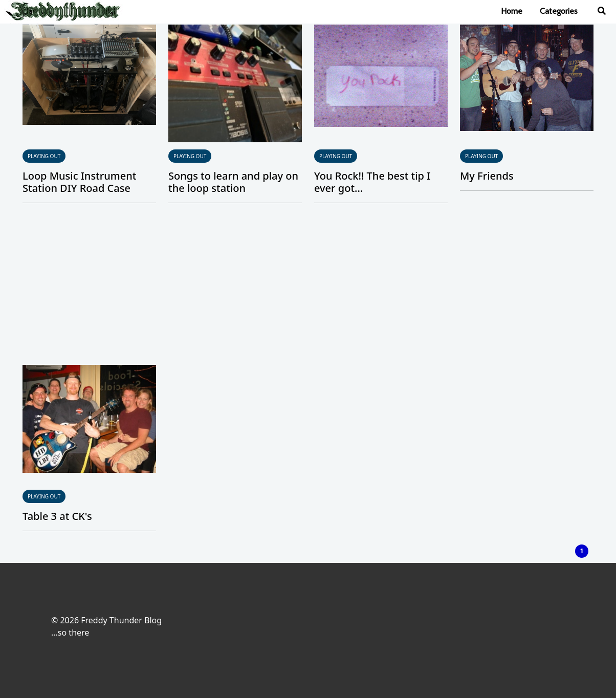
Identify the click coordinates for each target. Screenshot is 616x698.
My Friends (487, 176)
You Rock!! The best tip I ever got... (372, 182)
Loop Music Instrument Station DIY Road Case (79, 182)
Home (512, 11)
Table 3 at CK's (57, 516)
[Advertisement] (308, 288)
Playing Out (44, 156)
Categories (559, 11)
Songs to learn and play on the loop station (233, 182)
